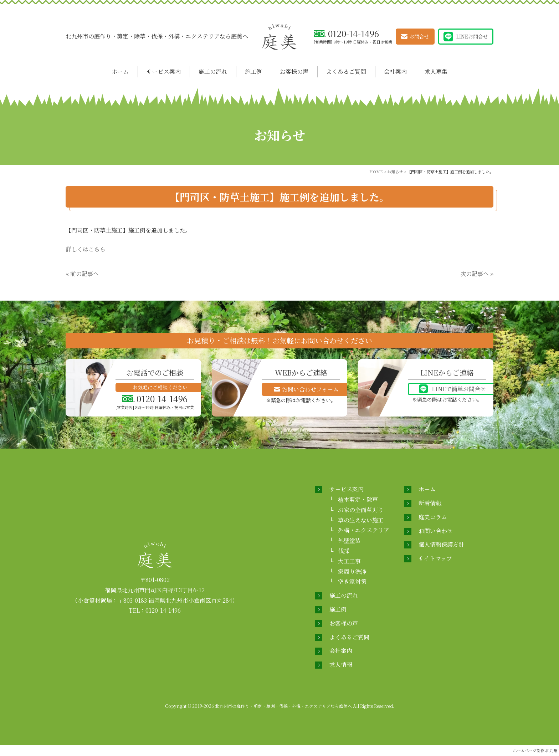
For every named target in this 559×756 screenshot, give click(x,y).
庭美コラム (433, 517)
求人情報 (341, 665)
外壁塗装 (349, 540)
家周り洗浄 (352, 571)
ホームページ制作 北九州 (535, 750)
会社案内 (395, 71)
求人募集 (436, 71)
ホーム (120, 71)
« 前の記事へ (82, 274)
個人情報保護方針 (441, 544)
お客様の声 (294, 71)
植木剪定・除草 (358, 499)
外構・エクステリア (364, 530)
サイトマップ (435, 558)
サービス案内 (164, 71)
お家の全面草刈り (361, 510)
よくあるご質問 (346, 71)
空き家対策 (352, 581)
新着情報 (430, 503)
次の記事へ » (477, 274)
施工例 (253, 71)
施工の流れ (213, 71)
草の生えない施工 (361, 520)
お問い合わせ (436, 531)
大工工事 (349, 561)
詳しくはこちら (86, 249)
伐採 (344, 551)
